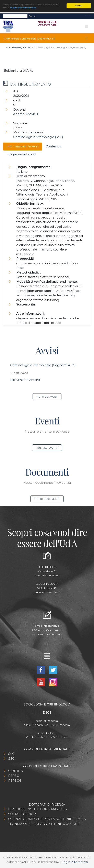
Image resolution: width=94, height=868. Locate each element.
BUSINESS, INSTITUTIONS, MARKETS (37, 809)
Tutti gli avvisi (47, 397)
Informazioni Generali (23, 146)
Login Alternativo (75, 862)
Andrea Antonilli (26, 114)
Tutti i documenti (47, 499)
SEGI (12, 759)
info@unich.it (51, 626)
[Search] (15, 16)
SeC (11, 754)
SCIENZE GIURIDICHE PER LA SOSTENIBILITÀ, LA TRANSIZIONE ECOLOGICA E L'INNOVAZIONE (47, 821)
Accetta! (79, 6)
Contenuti (53, 146)
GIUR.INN (16, 771)
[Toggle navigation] (87, 16)
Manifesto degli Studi (18, 47)
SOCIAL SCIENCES (23, 814)
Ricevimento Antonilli (25, 380)
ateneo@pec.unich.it (50, 630)
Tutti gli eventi (47, 448)
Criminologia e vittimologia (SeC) (38, 137)
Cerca (32, 16)
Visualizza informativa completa (23, 8)
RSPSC (14, 776)
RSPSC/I (15, 781)
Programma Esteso (21, 154)
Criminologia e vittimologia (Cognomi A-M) (43, 365)
